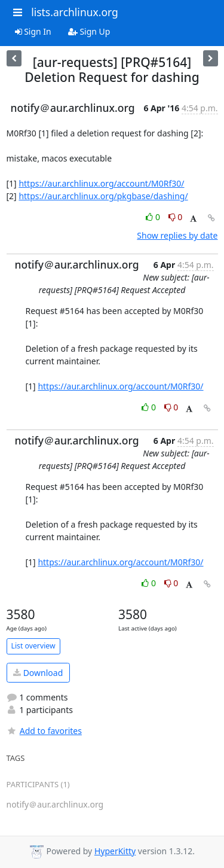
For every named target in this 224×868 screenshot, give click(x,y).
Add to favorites (44, 731)
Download (38, 673)
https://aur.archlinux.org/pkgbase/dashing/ (103, 196)
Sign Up (89, 31)
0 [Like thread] (154, 217)
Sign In (33, 31)
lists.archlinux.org (75, 12)
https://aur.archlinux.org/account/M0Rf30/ (101, 183)
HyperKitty (115, 851)
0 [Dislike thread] (176, 217)
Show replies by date (177, 235)
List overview (33, 646)
